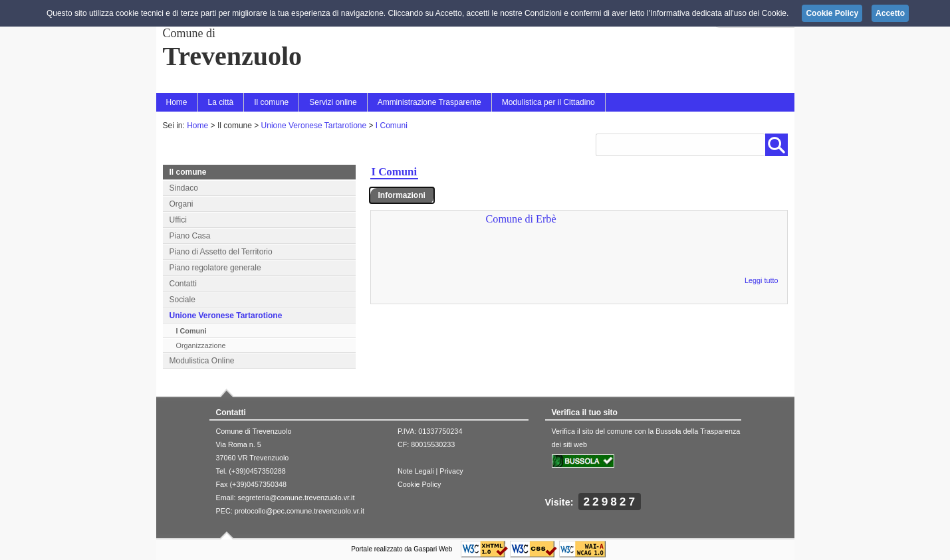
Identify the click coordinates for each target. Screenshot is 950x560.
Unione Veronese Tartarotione (314, 126)
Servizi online (333, 102)
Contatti (183, 284)
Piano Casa (190, 236)
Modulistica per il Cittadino (548, 102)
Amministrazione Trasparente (429, 102)
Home (177, 102)
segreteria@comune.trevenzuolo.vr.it (297, 498)
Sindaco (184, 188)
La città (221, 102)
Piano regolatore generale (215, 268)
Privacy (451, 471)
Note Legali (416, 471)
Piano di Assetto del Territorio (221, 252)
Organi (181, 204)
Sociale (182, 300)
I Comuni (392, 126)
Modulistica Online (202, 361)
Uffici (178, 220)
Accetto (890, 13)
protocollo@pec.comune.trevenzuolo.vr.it (299, 511)
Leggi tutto (761, 280)
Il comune (271, 102)
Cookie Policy (419, 484)
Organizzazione (201, 345)
